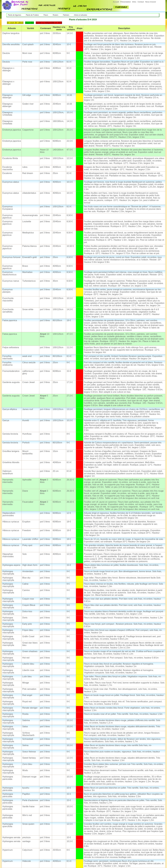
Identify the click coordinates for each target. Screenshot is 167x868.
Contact (141, 2)
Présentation (126, 2)
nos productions (30, 9)
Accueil (116, 2)
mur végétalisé (47, 5)
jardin (80, 6)
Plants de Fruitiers (32, 15)
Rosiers (55, 15)
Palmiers (66, 15)
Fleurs (46, 15)
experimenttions (100, 9)
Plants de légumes (14, 15)
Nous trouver (151, 2)
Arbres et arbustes (81, 15)
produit (64, 9)
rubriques (121, 7)
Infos (134, 2)
